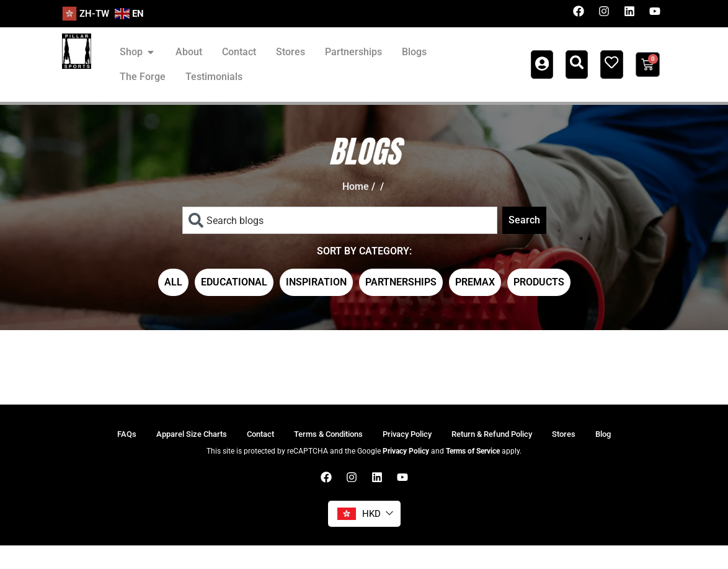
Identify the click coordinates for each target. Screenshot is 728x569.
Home (356, 186)
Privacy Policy (406, 475)
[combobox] (340, 220)
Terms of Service (473, 475)
